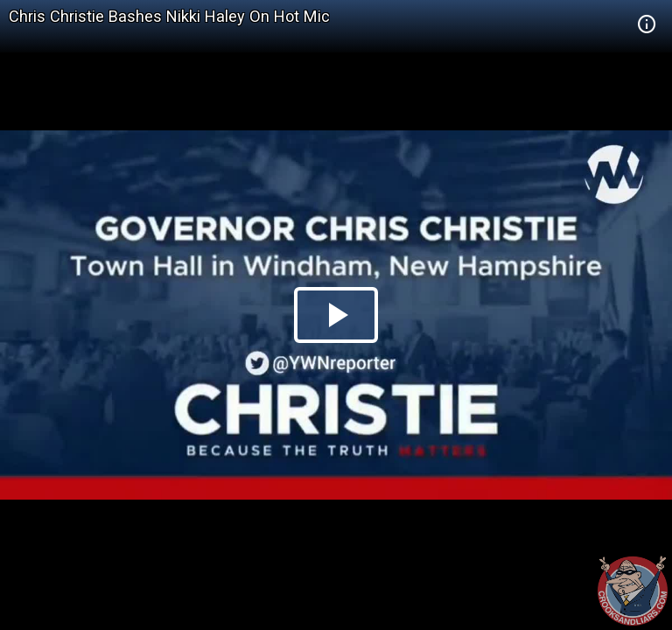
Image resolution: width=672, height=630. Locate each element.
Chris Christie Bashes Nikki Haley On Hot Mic (169, 16)
